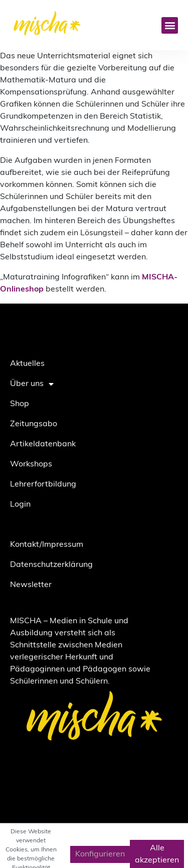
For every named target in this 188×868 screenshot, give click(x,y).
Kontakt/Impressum (47, 545)
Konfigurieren (100, 854)
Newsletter (31, 585)
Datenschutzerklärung (51, 565)
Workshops (31, 464)
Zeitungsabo (34, 424)
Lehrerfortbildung (43, 485)
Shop (20, 404)
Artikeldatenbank (43, 444)
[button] (170, 25)
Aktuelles (27, 364)
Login (20, 505)
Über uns (32, 384)
